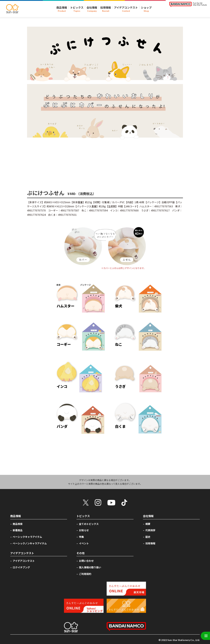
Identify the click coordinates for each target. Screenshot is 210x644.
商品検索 (18, 524)
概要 (148, 524)
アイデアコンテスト (24, 561)
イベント (84, 543)
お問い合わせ (86, 561)
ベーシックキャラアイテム (27, 537)
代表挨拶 (150, 530)
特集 (81, 537)
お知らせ (84, 530)
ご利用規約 (85, 574)
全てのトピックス (89, 524)
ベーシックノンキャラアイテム (30, 543)
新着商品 (18, 530)
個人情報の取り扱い (90, 567)
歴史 (148, 537)
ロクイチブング (21, 567)
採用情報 (150, 543)
